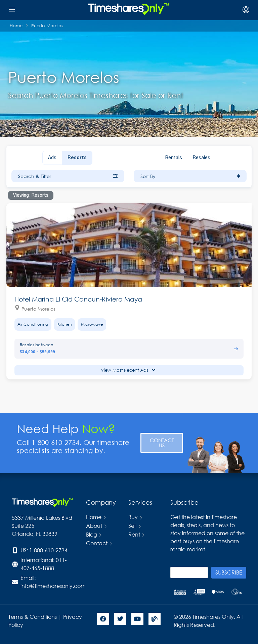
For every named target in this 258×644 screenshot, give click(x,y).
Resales (201, 158)
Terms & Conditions (33, 617)
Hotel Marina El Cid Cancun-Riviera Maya (78, 299)
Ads (52, 158)
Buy (133, 517)
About (94, 526)
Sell (132, 526)
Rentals (174, 158)
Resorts (77, 158)
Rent (134, 534)
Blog (92, 534)
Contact (97, 543)
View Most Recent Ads (128, 370)
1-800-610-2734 (48, 550)
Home (94, 517)
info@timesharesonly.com (53, 586)
